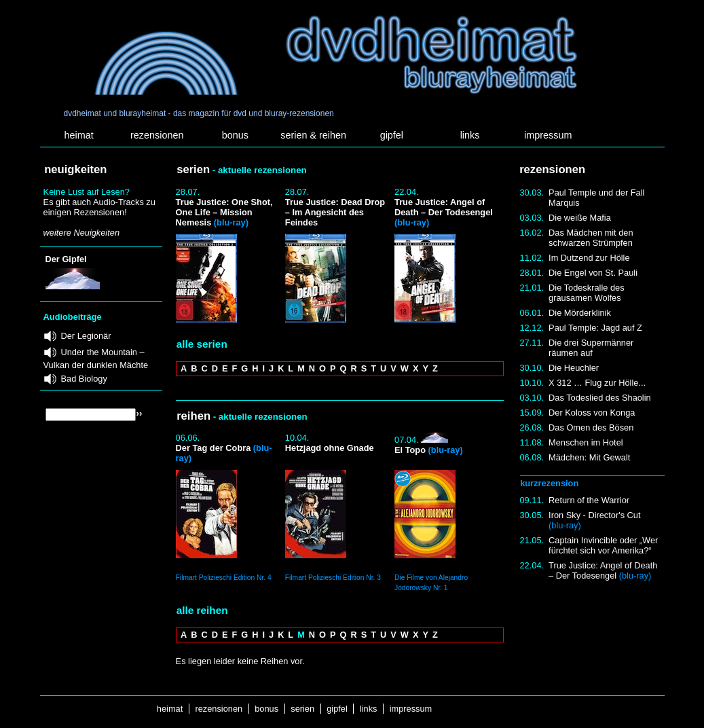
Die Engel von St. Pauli (593, 273)
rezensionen (157, 135)
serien (303, 709)
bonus (235, 135)
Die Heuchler (574, 368)
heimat (78, 135)
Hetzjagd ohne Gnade (330, 448)
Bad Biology (84, 379)
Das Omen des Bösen (591, 427)
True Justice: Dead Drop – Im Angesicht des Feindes (335, 212)
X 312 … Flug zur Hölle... (597, 383)
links (470, 135)
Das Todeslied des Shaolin (600, 398)
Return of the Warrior (589, 500)
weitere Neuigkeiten (81, 233)
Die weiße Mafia (580, 218)
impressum (548, 135)
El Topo (429, 450)
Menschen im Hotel (586, 442)
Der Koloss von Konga (592, 413)
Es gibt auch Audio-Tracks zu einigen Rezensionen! (99, 207)
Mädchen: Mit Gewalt (589, 457)
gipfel (392, 135)
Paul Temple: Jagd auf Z (595, 328)
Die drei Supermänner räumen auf (591, 348)
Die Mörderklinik (580, 313)
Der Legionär (86, 336)
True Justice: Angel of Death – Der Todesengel (603, 570)
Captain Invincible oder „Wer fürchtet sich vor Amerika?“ (603, 545)
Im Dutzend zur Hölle (589, 258)
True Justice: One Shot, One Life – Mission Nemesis (224, 212)
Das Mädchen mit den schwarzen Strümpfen (591, 238)
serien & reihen (313, 135)
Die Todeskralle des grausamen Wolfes (586, 293)
